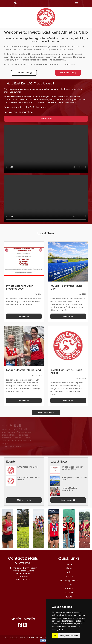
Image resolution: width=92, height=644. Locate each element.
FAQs (69, 597)
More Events (24, 500)
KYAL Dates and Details (28, 467)
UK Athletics (54, 65)
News (69, 585)
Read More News (46, 412)
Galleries (69, 593)
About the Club (68, 73)
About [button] (69, 568)
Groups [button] (69, 577)
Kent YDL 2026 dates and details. (29, 479)
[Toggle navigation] (77, 3)
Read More (24, 316)
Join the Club (24, 73)
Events (69, 589)
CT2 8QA (26, 579)
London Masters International (69, 489)
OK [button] (55, 636)
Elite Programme (69, 581)
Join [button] (69, 572)
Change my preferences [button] (69, 636)
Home (69, 564)
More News (68, 500)
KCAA (63, 65)
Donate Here (46, 119)
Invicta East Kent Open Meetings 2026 (72, 468)
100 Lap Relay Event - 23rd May (74, 479)
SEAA (73, 65)
